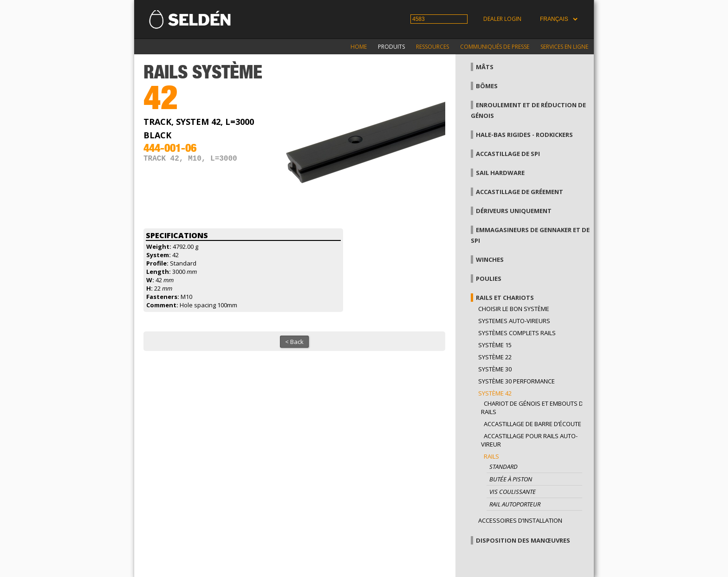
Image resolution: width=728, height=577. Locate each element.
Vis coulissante (513, 492)
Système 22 (495, 357)
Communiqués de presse (495, 47)
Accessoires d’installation (520, 520)
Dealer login (502, 19)
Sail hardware (500, 173)
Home (359, 47)
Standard (504, 467)
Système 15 (495, 345)
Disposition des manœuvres (523, 540)
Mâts (485, 67)
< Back (294, 342)
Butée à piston (511, 479)
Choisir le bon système (514, 309)
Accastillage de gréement (520, 192)
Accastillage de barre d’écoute (533, 424)
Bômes (487, 86)
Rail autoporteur (515, 504)
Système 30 (495, 369)
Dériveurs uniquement (514, 211)
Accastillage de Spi (508, 154)
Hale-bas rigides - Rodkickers (524, 135)
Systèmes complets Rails (517, 333)
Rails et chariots (505, 298)
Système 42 (495, 393)
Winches (490, 259)
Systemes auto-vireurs (514, 321)
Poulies (489, 279)
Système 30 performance (517, 381)
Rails (491, 456)
